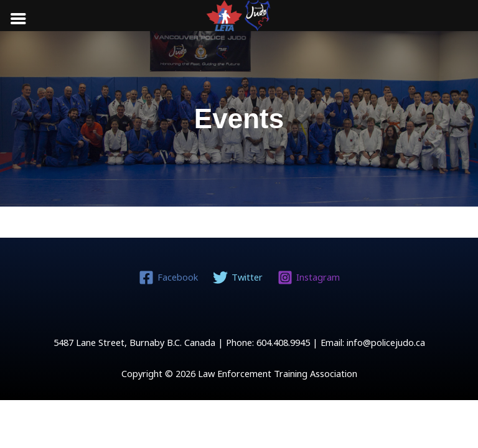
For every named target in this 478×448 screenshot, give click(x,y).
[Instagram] (308, 278)
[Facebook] (168, 278)
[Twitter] (238, 278)
